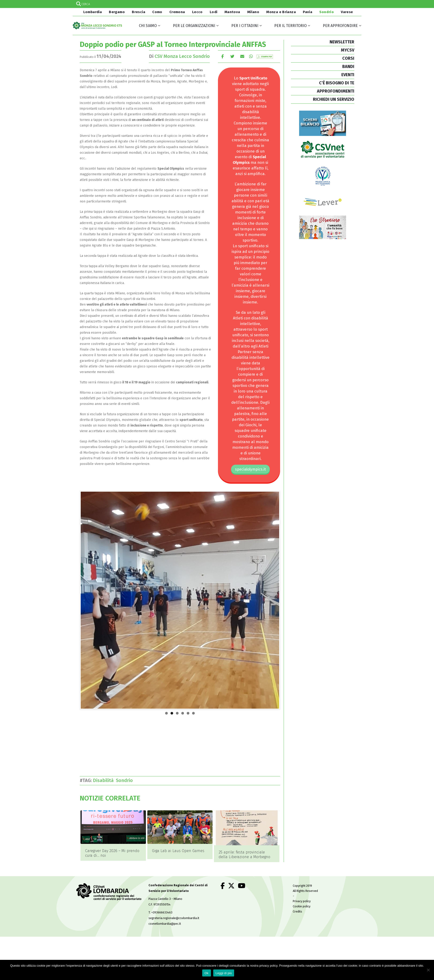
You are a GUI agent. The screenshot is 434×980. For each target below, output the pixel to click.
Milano (253, 12)
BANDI (348, 67)
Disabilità (104, 780)
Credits (297, 905)
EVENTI (348, 75)
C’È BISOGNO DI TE (337, 83)
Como (157, 12)
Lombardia (92, 12)
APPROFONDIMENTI (336, 91)
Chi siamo (148, 26)
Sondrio (327, 12)
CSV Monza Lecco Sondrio (182, 56)
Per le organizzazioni (194, 26)
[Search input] (217, 4)
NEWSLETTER (342, 42)
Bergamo (117, 12)
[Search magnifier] (357, 4)
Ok (207, 973)
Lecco (197, 12)
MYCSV (348, 50)
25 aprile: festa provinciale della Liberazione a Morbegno (244, 855)
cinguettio (232, 56)
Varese (347, 12)
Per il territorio (290, 26)
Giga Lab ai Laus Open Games (178, 851)
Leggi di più (224, 973)
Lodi (214, 12)
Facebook (223, 56)
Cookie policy (302, 900)
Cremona (177, 12)
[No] (428, 970)
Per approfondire (340, 26)
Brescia (139, 12)
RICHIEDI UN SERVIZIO (334, 99)
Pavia (308, 12)
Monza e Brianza (281, 12)
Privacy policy (302, 895)
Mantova (232, 12)
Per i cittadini (245, 26)
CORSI (348, 58)
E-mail (242, 56)
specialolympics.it (250, 469)
